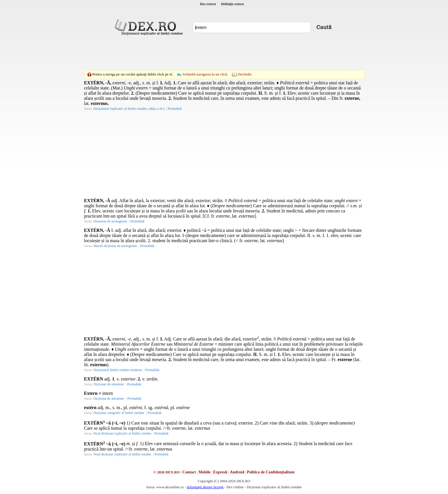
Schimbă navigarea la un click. (205, 74)
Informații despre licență (205, 487)
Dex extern (208, 4)
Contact (189, 472)
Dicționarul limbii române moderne (118, 370)
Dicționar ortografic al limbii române (119, 413)
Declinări (245, 74)
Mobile (205, 472)
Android (237, 472)
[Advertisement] (224, 53)
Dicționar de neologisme (110, 221)
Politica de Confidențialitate (271, 472)
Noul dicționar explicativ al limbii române (122, 433)
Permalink (175, 109)
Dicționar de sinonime (109, 384)
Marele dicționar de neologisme (115, 246)
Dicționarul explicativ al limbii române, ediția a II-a (129, 109)
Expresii (220, 472)
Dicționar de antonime (109, 399)
